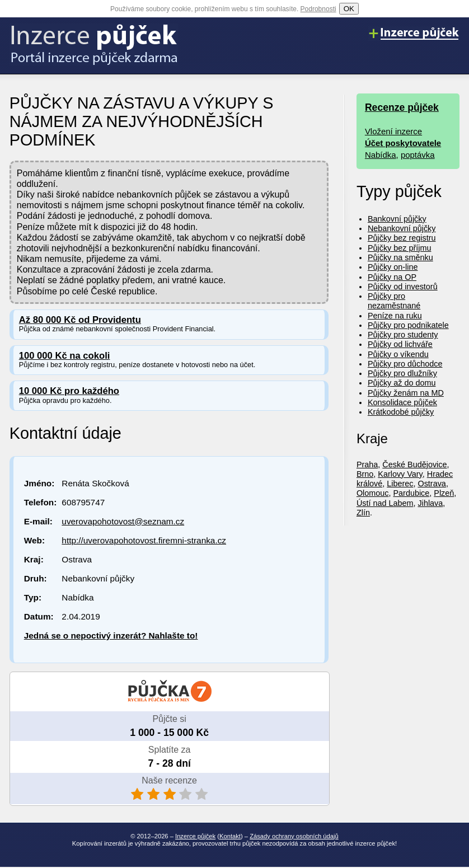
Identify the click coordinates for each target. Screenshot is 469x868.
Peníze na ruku (395, 316)
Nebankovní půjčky (402, 228)
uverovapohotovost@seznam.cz (123, 521)
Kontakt (230, 836)
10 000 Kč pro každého (69, 391)
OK (349, 9)
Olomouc (373, 493)
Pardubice (411, 493)
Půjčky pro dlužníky (402, 373)
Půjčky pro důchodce (405, 364)
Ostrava (432, 484)
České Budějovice (414, 465)
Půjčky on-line (393, 267)
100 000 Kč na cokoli (65, 356)
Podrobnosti (318, 9)
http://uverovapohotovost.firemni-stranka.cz (144, 540)
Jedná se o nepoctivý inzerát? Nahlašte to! (111, 635)
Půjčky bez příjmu (400, 248)
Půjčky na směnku (400, 257)
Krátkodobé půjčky (401, 412)
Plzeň (444, 493)
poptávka (418, 155)
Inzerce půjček (195, 836)
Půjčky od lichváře (400, 344)
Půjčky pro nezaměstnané (394, 301)
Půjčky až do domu (402, 383)
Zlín (363, 513)
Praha (367, 465)
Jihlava (430, 503)
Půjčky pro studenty (403, 335)
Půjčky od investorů (403, 287)
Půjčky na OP (392, 277)
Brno (365, 474)
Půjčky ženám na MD (406, 393)
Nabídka (381, 155)
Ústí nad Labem (385, 503)
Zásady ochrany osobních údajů (294, 836)
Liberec (400, 484)
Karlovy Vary (400, 474)
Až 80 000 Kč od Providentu (80, 320)
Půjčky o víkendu (398, 354)
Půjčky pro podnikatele (408, 325)
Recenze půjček (402, 107)
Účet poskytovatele (403, 143)
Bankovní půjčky (397, 219)
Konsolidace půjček (402, 402)
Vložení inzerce (393, 131)
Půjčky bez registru (402, 238)
